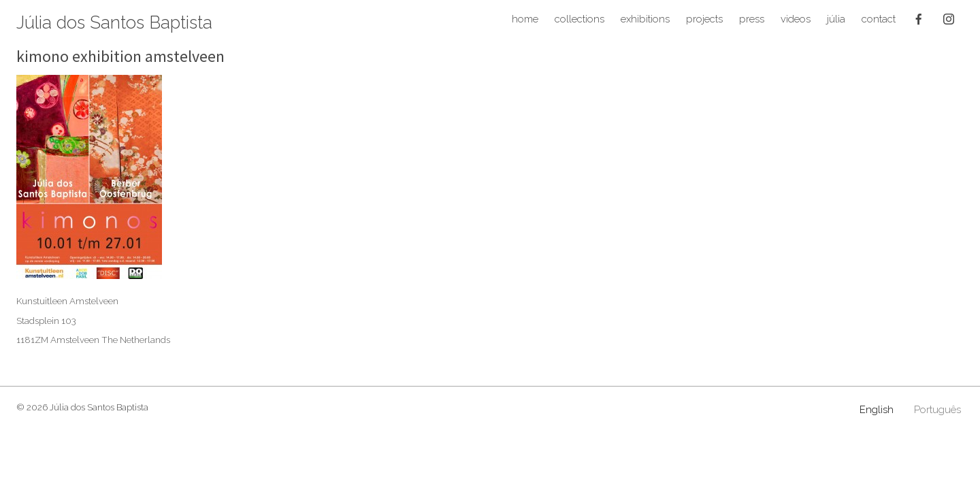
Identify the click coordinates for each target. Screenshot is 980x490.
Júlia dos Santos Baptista (114, 23)
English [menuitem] (877, 410)
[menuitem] (877, 410)
